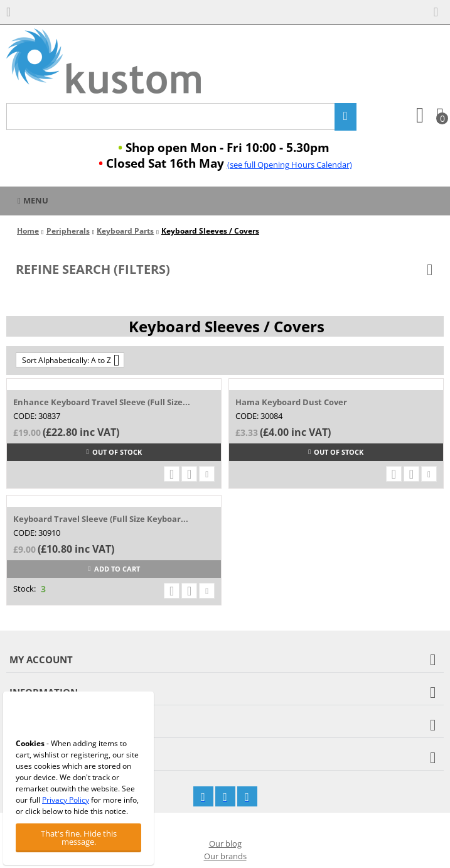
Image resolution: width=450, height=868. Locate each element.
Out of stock (114, 452)
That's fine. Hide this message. (79, 838)
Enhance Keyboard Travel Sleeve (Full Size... (102, 402)
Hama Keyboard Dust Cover (291, 402)
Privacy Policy (66, 800)
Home (28, 231)
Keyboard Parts (125, 231)
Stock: (24, 589)
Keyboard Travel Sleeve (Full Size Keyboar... (101, 519)
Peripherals (68, 231)
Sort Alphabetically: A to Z (71, 360)
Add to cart (114, 569)
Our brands (225, 856)
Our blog (225, 844)
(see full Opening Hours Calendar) (290, 165)
